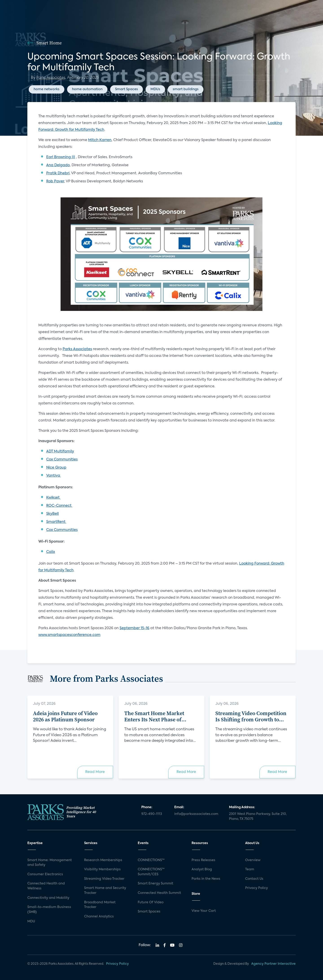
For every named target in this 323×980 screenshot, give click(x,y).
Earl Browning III (61, 157)
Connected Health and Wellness (46, 886)
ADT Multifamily (60, 452)
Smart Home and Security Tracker (105, 891)
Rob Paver (55, 181)
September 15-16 (134, 628)
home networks (47, 89)
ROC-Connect (59, 506)
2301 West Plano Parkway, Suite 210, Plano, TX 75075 (258, 816)
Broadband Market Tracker (100, 905)
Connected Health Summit (159, 893)
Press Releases (203, 860)
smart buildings (186, 89)
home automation (87, 89)
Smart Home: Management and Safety (50, 863)
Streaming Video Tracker (104, 879)
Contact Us (254, 879)
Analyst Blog (202, 869)
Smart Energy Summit (155, 884)
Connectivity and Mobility (48, 898)
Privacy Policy (256, 888)
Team (250, 869)
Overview (253, 860)
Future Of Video (151, 902)
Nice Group (56, 468)
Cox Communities (62, 460)
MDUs (155, 89)
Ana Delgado (58, 165)
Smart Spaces (127, 89)
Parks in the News (206, 879)
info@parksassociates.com (196, 814)
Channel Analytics (99, 917)
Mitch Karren (100, 140)
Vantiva (54, 476)
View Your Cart (204, 911)
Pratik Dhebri (58, 173)
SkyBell (52, 514)
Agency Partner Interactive (273, 964)
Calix (51, 552)
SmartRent (56, 522)
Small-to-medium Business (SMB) (49, 910)
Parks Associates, (51, 78)
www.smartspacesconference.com (69, 635)
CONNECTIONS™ (151, 860)
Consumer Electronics (45, 874)
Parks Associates (77, 349)
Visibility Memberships (102, 869)
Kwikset (53, 498)
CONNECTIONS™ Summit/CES (151, 872)
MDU (31, 921)
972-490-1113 (152, 814)
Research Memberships (103, 860)
